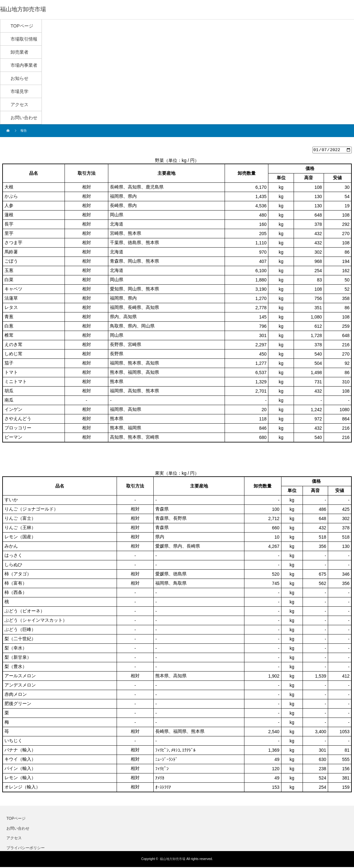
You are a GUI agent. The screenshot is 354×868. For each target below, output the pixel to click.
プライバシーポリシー (26, 849)
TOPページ (16, 819)
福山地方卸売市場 (173, 860)
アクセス (14, 839)
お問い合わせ (18, 829)
